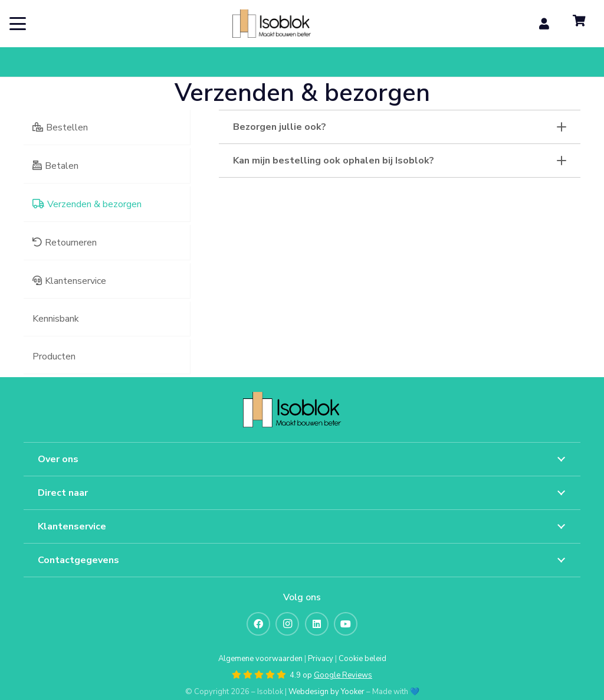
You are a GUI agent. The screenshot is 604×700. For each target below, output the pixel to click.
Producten (54, 356)
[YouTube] (346, 624)
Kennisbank (56, 319)
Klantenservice (75, 281)
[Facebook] (258, 624)
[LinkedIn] (317, 624)
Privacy (321, 659)
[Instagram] (287, 624)
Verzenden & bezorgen (94, 204)
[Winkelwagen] (579, 24)
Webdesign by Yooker (326, 692)
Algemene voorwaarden (260, 659)
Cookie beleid (362, 659)
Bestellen (67, 127)
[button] (18, 24)
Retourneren (71, 243)
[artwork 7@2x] (280, 24)
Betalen (62, 166)
